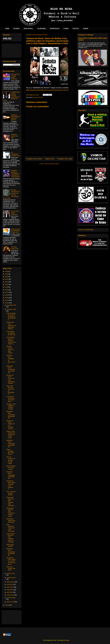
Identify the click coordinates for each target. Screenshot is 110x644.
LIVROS (66, 29)
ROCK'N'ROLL (28, 29)
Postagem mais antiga (65, 159)
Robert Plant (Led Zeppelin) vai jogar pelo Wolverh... (11, 326)
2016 (7, 295)
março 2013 (11, 595)
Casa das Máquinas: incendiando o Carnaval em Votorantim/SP (15, 174)
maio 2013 (10, 590)
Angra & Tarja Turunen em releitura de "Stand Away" (11, 435)
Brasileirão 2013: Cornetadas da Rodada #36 (11, 369)
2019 (7, 287)
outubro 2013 (11, 573)
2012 (7, 605)
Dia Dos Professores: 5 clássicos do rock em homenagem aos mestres (11, 194)
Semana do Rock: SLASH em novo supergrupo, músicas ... (11, 379)
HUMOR (86, 29)
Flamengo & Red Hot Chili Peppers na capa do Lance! (11, 512)
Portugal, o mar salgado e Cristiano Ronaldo (11, 406)
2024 (7, 274)
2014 (7, 300)
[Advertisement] (12, 50)
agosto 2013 (11, 582)
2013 (7, 303)
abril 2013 (10, 592)
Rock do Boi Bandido (10, 545)
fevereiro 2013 (11, 598)
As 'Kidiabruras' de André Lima (15, 154)
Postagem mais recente (34, 159)
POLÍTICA (76, 29)
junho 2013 (10, 587)
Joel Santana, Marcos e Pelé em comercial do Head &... (11, 340)
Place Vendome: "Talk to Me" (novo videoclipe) (11, 528)
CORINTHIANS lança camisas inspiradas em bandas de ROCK (11, 96)
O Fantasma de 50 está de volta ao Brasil (11, 399)
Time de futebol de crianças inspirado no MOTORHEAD (11, 317)
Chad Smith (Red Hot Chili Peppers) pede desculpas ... (11, 502)
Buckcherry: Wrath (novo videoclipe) (11, 520)
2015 (7, 298)
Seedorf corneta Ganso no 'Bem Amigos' (10, 350)
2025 (7, 271)
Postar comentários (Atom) (52, 164)
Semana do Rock (38, 97)
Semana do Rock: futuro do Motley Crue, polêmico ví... (11, 485)
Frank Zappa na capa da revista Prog (11, 333)
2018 (7, 290)
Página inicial (50, 159)
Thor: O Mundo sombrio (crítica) (11, 493)
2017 (7, 292)
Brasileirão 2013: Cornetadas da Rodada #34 (11, 444)
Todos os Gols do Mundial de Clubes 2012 (15, 231)
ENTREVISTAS (55, 29)
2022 (7, 279)
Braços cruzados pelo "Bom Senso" (10, 452)
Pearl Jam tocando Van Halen (11, 568)
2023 (7, 277)
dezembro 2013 (11, 305)
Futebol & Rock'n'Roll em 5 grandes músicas (16, 117)
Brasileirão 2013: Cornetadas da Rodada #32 (11, 552)
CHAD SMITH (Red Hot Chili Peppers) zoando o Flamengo (11, 538)
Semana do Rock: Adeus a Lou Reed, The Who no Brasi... (11, 561)
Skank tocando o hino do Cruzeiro (11, 468)
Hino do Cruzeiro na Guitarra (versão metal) (11, 460)
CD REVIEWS (42, 29)
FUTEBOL (16, 29)
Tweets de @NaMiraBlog (86, 230)
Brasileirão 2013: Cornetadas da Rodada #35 (11, 415)
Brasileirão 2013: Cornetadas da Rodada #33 (11, 475)
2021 (7, 282)
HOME (7, 29)
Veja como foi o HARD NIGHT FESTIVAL (15, 77)
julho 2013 (10, 584)
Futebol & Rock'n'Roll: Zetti (15, 136)
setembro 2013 (11, 578)
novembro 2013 (11, 309)
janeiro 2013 (11, 602)
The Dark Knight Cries (15, 248)
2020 (7, 284)
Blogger (67, 640)
